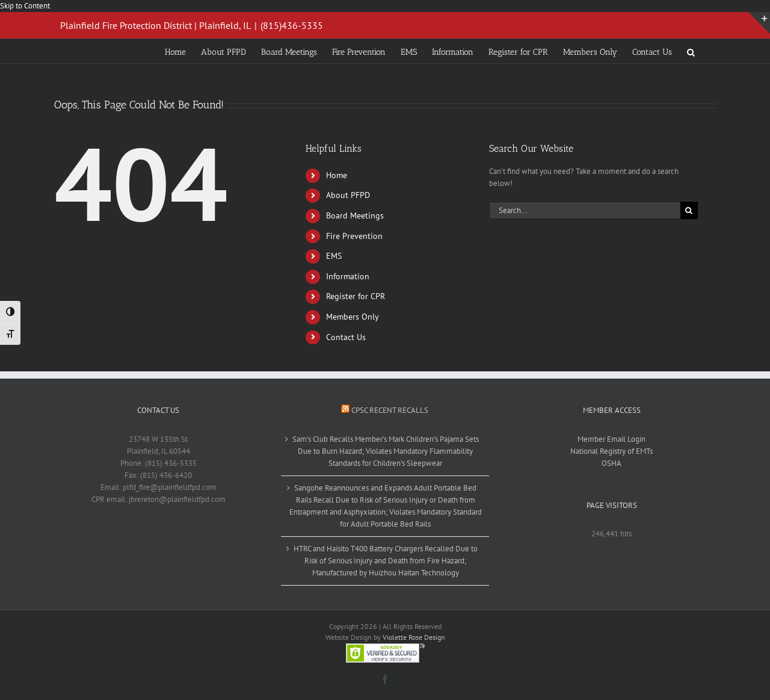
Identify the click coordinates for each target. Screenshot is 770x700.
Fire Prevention (354, 236)
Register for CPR (356, 296)
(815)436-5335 (292, 25)
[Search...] (585, 210)
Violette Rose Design (414, 637)
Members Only (353, 317)
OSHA (611, 463)
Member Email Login (611, 439)
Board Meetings (355, 215)
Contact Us (346, 337)
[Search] (689, 210)
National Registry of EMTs (611, 451)
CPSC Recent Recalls (390, 410)
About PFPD (348, 195)
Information (348, 276)
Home (337, 175)
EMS (334, 256)
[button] (691, 51)
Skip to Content (25, 6)
